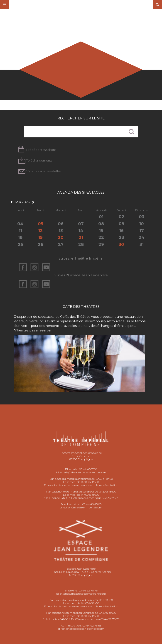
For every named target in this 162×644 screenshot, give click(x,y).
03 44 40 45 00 (92, 504)
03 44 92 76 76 (88, 590)
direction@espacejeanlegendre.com (81, 629)
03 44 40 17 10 (88, 469)
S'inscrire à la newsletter (44, 171)
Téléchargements (39, 160)
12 (40, 231)
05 (40, 224)
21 (81, 237)
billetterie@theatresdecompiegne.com (81, 472)
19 (40, 237)
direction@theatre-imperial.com (81, 507)
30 (121, 245)
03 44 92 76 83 (92, 625)
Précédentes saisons (41, 150)
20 (61, 237)
